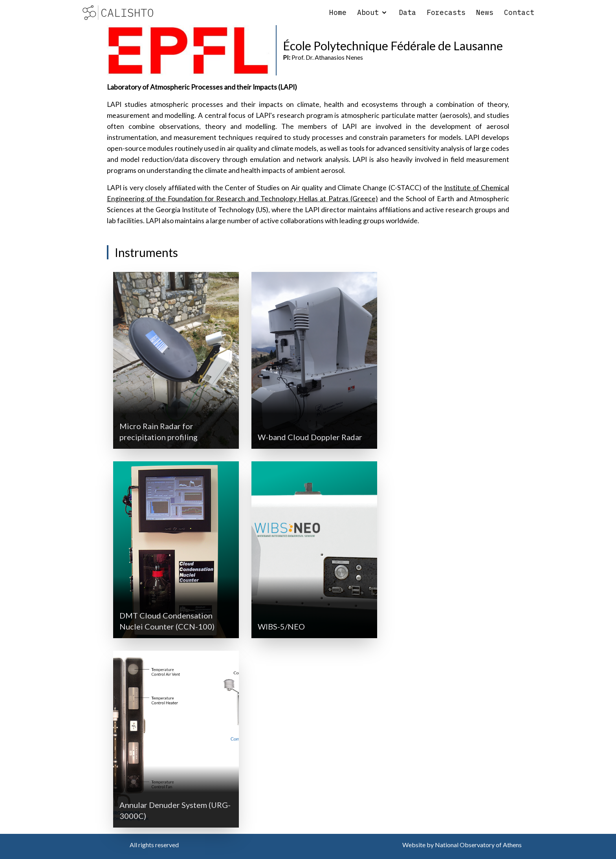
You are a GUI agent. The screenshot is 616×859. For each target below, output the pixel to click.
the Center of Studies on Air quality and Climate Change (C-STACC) (317, 188)
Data (407, 12)
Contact (519, 12)
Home (338, 12)
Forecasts (446, 12)
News (485, 12)
